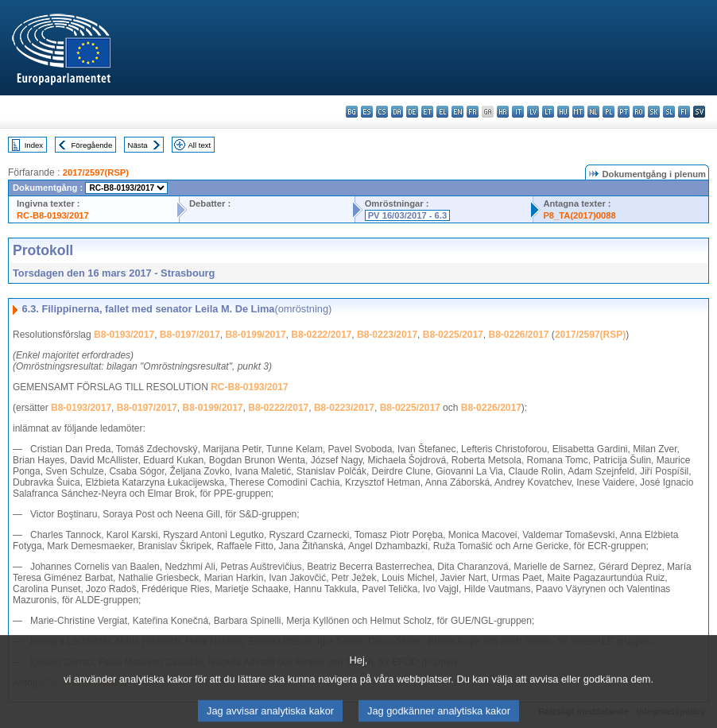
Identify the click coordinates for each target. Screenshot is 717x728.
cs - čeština (382, 112)
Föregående (92, 145)
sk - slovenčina (654, 112)
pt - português (624, 112)
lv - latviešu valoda (533, 112)
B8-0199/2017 (256, 335)
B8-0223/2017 (387, 335)
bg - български (352, 112)
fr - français (473, 112)
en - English (457, 112)
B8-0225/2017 (453, 335)
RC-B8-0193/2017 (53, 215)
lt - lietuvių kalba (548, 112)
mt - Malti (578, 112)
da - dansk (397, 112)
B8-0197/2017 (190, 335)
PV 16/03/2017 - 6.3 (408, 215)
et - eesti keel (427, 112)
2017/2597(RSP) (96, 172)
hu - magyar (563, 112)
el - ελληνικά (442, 112)
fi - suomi (684, 112)
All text (199, 145)
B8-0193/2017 (124, 335)
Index (34, 145)
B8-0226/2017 (518, 335)
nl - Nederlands (593, 112)
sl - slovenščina (669, 112)
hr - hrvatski (503, 112)
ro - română (639, 112)
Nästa (138, 145)
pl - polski (608, 112)
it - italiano (518, 112)
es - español (367, 112)
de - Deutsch (412, 112)
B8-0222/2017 (321, 335)
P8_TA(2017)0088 (579, 215)
